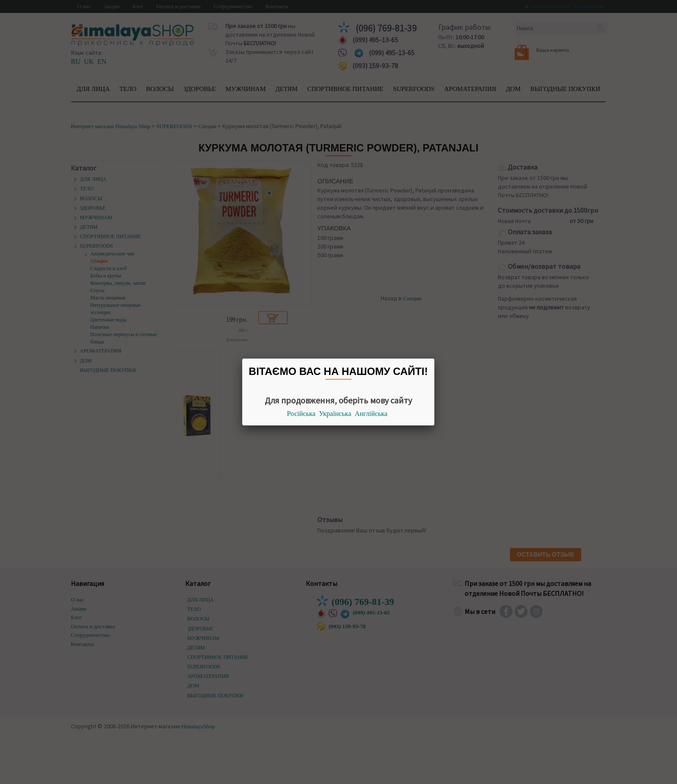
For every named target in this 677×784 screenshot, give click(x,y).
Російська (301, 414)
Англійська (371, 414)
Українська (335, 414)
